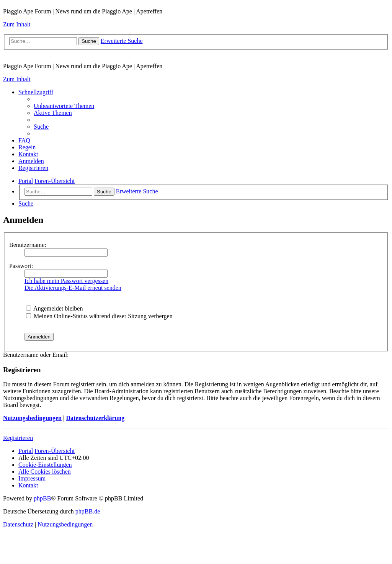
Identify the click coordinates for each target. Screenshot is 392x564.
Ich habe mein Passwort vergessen (66, 281)
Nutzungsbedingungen (32, 418)
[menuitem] (64, 106)
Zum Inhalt (17, 24)
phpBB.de (88, 511)
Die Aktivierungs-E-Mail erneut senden (73, 288)
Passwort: (21, 266)
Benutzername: (28, 245)
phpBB (42, 498)
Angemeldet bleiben (54, 308)
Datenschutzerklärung (95, 418)
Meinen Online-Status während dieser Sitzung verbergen (99, 316)
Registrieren (18, 438)
